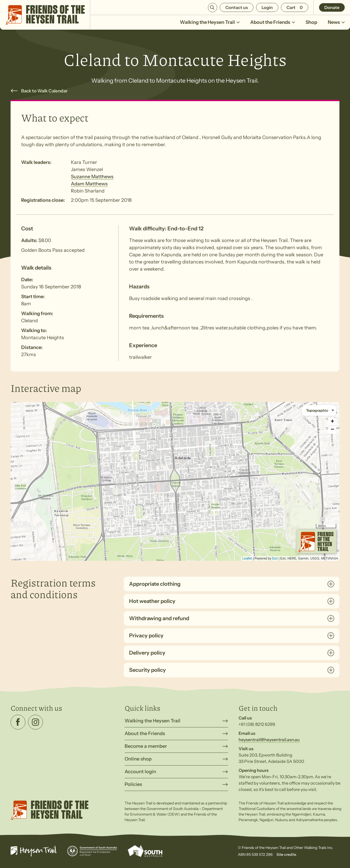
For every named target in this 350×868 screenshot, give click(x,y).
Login (267, 7)
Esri (275, 558)
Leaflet (247, 558)
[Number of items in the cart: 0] (295, 7)
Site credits (286, 854)
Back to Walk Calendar (44, 91)
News (336, 22)
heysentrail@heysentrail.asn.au (269, 740)
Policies (133, 784)
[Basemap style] (319, 410)
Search (213, 8)
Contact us (237, 7)
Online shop (138, 759)
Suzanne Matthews (92, 177)
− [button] (332, 430)
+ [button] (332, 422)
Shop (311, 22)
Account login (140, 772)
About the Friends (273, 22)
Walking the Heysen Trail (210, 22)
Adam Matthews (89, 184)
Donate (332, 7)
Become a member (146, 746)
